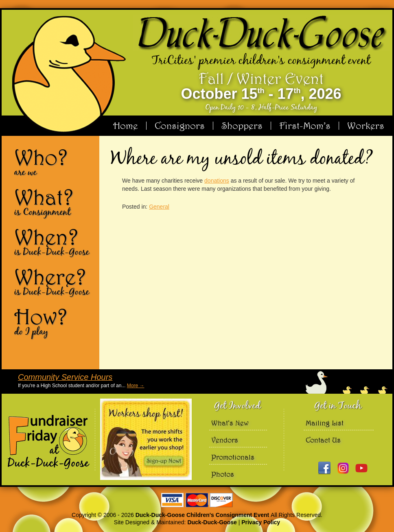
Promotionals (233, 457)
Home (126, 126)
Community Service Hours (65, 377)
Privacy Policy (261, 522)
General (159, 207)
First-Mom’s (305, 126)
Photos (223, 474)
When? (54, 242)
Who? (54, 162)
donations (217, 181)
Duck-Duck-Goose (212, 522)
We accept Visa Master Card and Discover (197, 500)
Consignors (180, 126)
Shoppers (242, 126)
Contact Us (323, 440)
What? (54, 202)
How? (54, 321)
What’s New (230, 423)
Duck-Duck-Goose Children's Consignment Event (203, 515)
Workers (366, 126)
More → (136, 386)
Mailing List (325, 423)
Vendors (225, 440)
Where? (54, 281)
